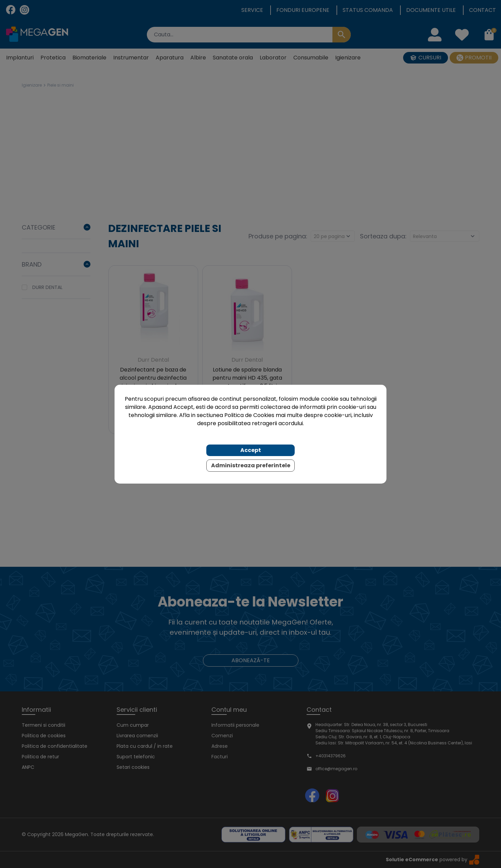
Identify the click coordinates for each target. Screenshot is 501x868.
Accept (251, 450)
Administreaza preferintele (251, 465)
